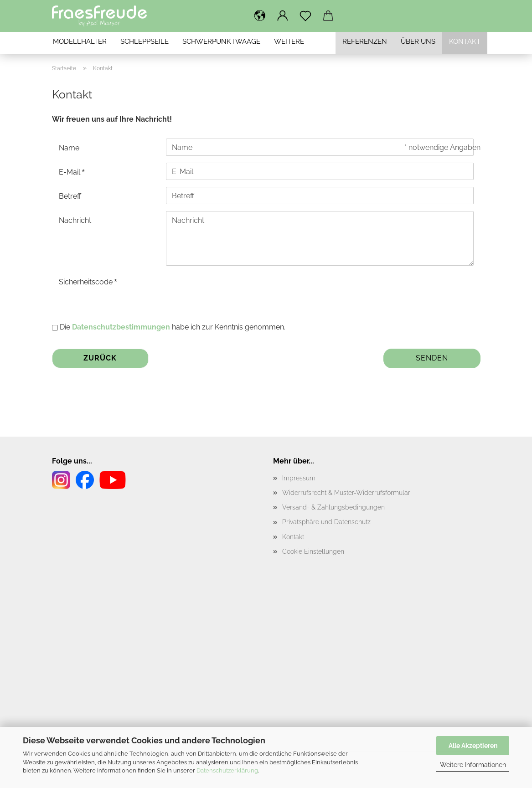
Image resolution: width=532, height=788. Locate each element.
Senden (432, 358)
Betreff (70, 196)
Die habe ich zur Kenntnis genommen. (173, 327)
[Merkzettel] (305, 16)
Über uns (418, 41)
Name (69, 148)
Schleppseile (145, 41)
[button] (260, 16)
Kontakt (465, 41)
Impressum (299, 478)
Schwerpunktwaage (221, 41)
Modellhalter (80, 41)
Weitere (289, 41)
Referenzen (365, 41)
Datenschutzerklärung (227, 770)
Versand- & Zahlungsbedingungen (333, 507)
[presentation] (235, 290)
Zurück (100, 358)
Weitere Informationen (473, 765)
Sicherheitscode (87, 282)
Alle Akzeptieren (473, 746)
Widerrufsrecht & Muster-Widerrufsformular (346, 493)
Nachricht (75, 220)
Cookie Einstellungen (313, 551)
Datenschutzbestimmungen (121, 327)
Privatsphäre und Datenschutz (326, 522)
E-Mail (70, 172)
